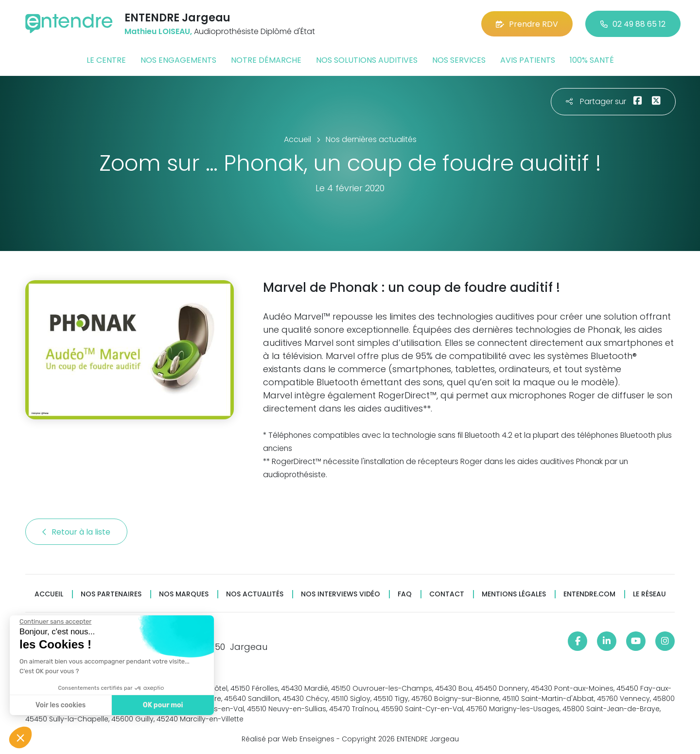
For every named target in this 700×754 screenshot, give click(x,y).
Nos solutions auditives (367, 60)
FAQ (405, 594)
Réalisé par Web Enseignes (288, 739)
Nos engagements (178, 60)
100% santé (592, 60)
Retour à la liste (76, 532)
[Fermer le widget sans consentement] (54, 622)
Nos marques (184, 594)
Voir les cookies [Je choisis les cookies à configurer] (60, 705)
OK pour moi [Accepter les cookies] (162, 705)
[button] (20, 737)
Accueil (49, 594)
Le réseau (649, 594)
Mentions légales (514, 594)
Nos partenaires (111, 594)
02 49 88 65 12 (633, 24)
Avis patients (528, 60)
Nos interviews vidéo (341, 594)
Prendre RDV (527, 24)
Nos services (459, 60)
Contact (447, 594)
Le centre (106, 60)
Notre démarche (266, 60)
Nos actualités (255, 594)
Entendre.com (589, 594)
